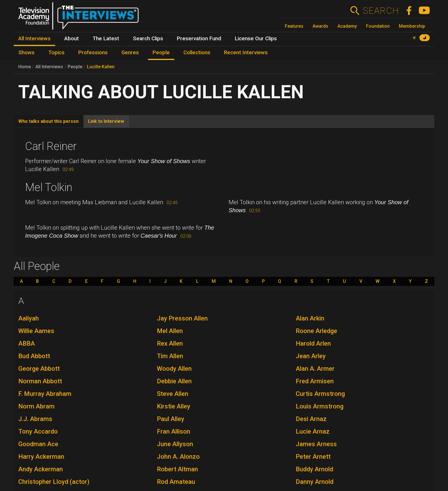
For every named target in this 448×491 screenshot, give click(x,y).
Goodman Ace (38, 444)
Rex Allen (170, 343)
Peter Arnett (313, 457)
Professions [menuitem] (93, 53)
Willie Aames (36, 331)
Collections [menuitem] (197, 53)
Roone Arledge (316, 331)
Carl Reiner (51, 146)
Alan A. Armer (315, 369)
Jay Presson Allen (182, 318)
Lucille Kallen (101, 67)
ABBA (27, 343)
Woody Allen (174, 369)
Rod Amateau (176, 482)
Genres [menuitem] (130, 53)
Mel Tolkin (49, 187)
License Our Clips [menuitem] (256, 39)
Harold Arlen (313, 343)
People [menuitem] (161, 53)
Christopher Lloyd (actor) (54, 482)
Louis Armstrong (320, 406)
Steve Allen (173, 394)
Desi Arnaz (311, 419)
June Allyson (175, 444)
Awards (320, 26)
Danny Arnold (315, 482)
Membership (412, 26)
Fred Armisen (315, 381)
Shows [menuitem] (26, 53)
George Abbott (39, 369)
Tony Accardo (38, 431)
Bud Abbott (34, 356)
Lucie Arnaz (313, 431)
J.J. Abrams (35, 419)
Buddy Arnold (314, 469)
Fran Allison (174, 431)
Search (381, 11)
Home (25, 67)
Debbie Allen (174, 381)
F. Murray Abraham (45, 394)
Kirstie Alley (174, 406)
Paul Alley (171, 419)
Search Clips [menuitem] (148, 39)
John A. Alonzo (178, 457)
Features (294, 26)
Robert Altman (177, 469)
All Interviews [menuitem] (34, 39)
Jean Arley (311, 356)
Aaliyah (29, 318)
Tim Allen (170, 356)
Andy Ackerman (41, 469)
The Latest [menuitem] (106, 39)
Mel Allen (170, 331)
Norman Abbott (40, 381)
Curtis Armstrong (320, 394)
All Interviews (49, 67)
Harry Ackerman (41, 457)
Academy (347, 26)
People (75, 67)
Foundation (378, 26)
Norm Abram (36, 406)
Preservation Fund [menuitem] (199, 39)
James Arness (316, 444)
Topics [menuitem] (56, 53)
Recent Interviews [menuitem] (246, 53)
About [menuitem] (72, 39)
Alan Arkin (310, 318)
